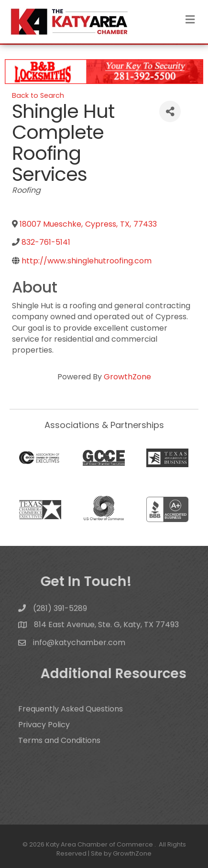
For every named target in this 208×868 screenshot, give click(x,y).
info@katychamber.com (79, 647)
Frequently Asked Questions (71, 720)
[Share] (170, 111)
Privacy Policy (44, 736)
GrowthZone (127, 377)
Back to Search (38, 95)
